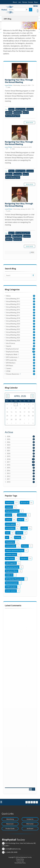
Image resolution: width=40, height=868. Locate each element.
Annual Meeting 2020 (13, 116)
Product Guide (10, 828)
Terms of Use (20, 861)
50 (34, 374)
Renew (25, 2)
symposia (30, 109)
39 (34, 318)
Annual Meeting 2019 (23, 233)
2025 (9, 439)
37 (34, 313)
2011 (9, 479)
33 (34, 310)
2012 (9, 476)
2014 (9, 470)
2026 (9, 436)
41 (34, 315)
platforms (9, 112)
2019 (9, 456)
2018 (9, 459)
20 (34, 296)
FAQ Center (30, 824)
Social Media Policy (20, 863)
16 (34, 346)
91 (34, 368)
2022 (9, 448)
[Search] (18, 10)
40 (34, 299)
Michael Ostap (20, 109)
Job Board (30, 828)
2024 (9, 442)
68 (34, 354)
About (15, 2)
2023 (9, 445)
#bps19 (11, 233)
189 (34, 352)
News (36, 2)
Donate (31, 2)
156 (34, 349)
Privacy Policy (20, 859)
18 (34, 343)
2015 (9, 468)
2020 (9, 453)
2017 (9, 462)
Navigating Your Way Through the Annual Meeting (20, 71)
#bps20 (26, 112)
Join (20, 2)
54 (34, 366)
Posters (11, 109)
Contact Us (30, 819)
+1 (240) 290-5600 (11, 852)
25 (34, 321)
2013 (9, 473)
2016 (9, 465)
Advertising (10, 819)
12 (34, 360)
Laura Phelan (9, 85)
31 (34, 304)
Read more (29, 123)
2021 (9, 451)
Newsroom (10, 824)
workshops (18, 112)
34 (34, 301)
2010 (9, 482)
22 (34, 371)
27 (34, 332)
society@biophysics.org (13, 849)
